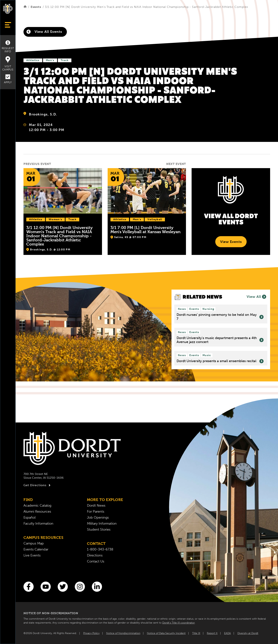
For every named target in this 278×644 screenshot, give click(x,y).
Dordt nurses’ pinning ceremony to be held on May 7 (220, 317)
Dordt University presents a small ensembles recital (220, 361)
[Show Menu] (8, 25)
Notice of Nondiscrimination (123, 633)
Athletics (33, 60)
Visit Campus (8, 64)
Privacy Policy (91, 633)
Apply (8, 79)
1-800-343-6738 (100, 549)
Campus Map (34, 543)
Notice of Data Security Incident (166, 633)
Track (65, 60)
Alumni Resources (37, 511)
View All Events (44, 32)
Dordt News (96, 505)
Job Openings (98, 517)
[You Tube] (46, 587)
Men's (50, 60)
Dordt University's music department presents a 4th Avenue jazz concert (220, 340)
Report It (212, 633)
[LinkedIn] (97, 587)
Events (36, 7)
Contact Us (96, 561)
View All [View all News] (256, 297)
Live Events (32, 555)
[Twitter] (63, 587)
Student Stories (99, 529)
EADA (227, 633)
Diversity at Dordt (248, 633)
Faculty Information (38, 523)
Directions (95, 555)
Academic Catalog (37, 505)
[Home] (25, 7)
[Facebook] (29, 587)
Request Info (8, 47)
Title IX (196, 633)
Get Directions (37, 485)
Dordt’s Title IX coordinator (179, 623)
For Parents (96, 511)
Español (29, 517)
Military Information (102, 523)
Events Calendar (36, 549)
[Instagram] (80, 587)
